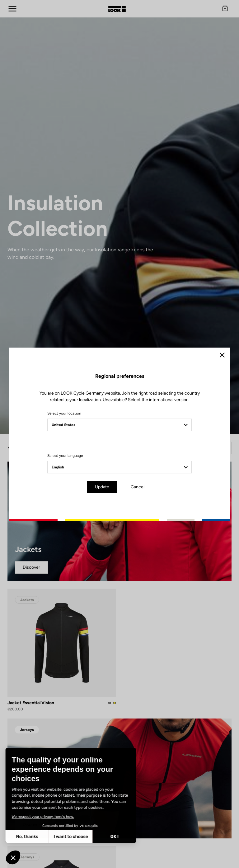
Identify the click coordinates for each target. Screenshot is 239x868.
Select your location (64, 413)
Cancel (138, 487)
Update (102, 487)
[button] (13, 857)
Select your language (65, 456)
